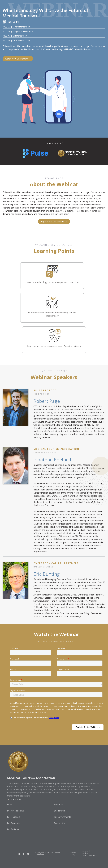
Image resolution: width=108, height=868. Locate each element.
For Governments (62, 817)
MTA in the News (16, 811)
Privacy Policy (73, 854)
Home (10, 805)
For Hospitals (14, 817)
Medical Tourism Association (90, 854)
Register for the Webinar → (54, 221)
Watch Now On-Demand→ (18, 59)
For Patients (13, 829)
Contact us (15, 800)
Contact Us (59, 823)
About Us (59, 805)
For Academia (14, 823)
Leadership (59, 811)
